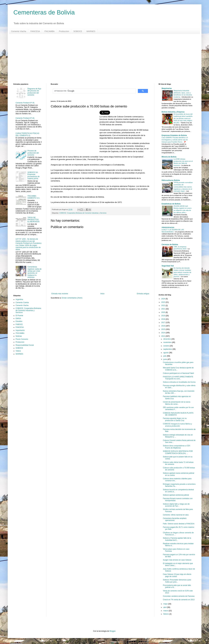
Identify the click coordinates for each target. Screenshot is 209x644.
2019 (163, 316)
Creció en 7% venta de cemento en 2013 (179, 600)
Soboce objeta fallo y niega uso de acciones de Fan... (176, 505)
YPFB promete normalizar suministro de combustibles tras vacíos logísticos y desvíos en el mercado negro (183, 187)
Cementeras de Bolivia (44, 12)
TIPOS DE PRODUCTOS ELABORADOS (33, 220)
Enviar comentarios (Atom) (72, 298)
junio (165, 359)
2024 (163, 299)
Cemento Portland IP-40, (25, 118)
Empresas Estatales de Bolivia (174, 135)
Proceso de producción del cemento (33, 153)
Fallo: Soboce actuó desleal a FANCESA (179, 524)
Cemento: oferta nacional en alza (176, 515)
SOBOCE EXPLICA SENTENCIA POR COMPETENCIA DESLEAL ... (178, 452)
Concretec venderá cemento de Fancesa (179, 596)
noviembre (168, 342)
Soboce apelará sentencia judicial (176, 495)
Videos (18, 351)
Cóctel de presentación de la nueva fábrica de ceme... (176, 403)
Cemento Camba (22, 303)
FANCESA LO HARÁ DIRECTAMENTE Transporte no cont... (178, 378)
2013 (163, 336)
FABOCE (19, 324)
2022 (163, 306)
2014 (163, 333)
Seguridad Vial (168, 266)
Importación (20, 330)
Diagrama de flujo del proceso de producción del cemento (34, 92)
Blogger (113, 631)
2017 (163, 323)
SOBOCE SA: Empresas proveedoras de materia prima (33, 175)
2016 (163, 326)
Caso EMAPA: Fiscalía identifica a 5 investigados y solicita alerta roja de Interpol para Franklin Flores (175, 140)
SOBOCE (78, 31)
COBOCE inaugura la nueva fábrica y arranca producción (177, 425)
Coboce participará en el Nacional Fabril (178, 373)
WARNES (91, 31)
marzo (166, 611)
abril (165, 607)
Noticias (19, 336)
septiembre (168, 349)
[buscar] (94, 91)
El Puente (19, 316)
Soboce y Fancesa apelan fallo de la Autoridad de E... (177, 539)
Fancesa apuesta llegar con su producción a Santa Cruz (175, 419)
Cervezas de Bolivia (170, 245)
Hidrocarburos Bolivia (171, 180)
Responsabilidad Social (25, 345)
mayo (166, 604)
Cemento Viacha (19, 31)
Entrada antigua (143, 294)
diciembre (167, 339)
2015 (163, 329)
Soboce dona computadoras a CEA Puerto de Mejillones (176, 447)
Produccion (64, 31)
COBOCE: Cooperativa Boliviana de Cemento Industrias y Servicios (83, 213)
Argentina (19, 299)
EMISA (18, 318)
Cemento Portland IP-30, (25, 103)
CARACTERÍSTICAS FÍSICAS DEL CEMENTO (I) (28, 134)
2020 (163, 312)
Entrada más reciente (60, 294)
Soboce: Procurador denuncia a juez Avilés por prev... (177, 581)
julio (165, 356)
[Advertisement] (101, 59)
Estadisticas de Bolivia (171, 204)
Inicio (102, 294)
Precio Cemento (22, 339)
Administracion (168, 227)
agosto (166, 353)
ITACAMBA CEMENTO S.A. (34, 197)
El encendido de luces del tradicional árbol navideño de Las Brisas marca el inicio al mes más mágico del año (183, 118)
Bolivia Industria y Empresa (173, 112)
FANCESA (35, 31)
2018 (163, 319)
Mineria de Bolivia (169, 157)
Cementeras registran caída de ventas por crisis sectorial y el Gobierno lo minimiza (34, 272)
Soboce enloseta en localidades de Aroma (179, 382)
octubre (166, 346)
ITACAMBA (49, 31)
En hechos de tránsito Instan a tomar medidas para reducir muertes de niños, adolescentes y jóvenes (183, 272)
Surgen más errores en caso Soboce (177, 560)
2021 (163, 309)
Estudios (19, 321)
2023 (163, 302)
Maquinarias (167, 88)
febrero (166, 614)
